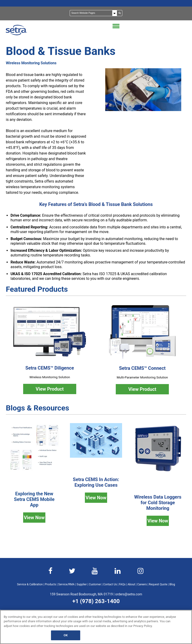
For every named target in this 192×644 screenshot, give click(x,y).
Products (51, 584)
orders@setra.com (129, 594)
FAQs (122, 584)
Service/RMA (66, 584)
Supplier (82, 584)
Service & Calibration (30, 584)
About (131, 584)
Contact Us (110, 584)
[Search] (93, 13)
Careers (142, 584)
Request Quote (158, 584)
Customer (95, 584)
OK (66, 635)
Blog (172, 584)
